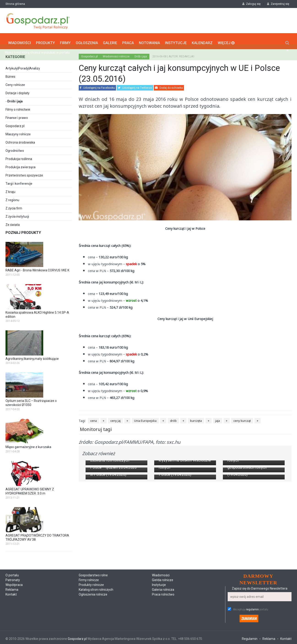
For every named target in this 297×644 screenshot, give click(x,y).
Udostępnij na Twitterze (135, 86)
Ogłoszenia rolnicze (93, 613)
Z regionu (12, 198)
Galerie (110, 40)
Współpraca (14, 603)
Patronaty (13, 598)
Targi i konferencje (19, 182)
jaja (218, 419)
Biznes (10, 75)
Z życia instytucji (17, 214)
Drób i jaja (15, 99)
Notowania (149, 40)
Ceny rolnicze (15, 83)
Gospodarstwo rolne (93, 593)
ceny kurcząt (242, 419)
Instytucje (176, 40)
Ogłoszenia (87, 40)
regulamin (252, 628)
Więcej (226, 40)
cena (93, 419)
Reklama (12, 608)
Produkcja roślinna (19, 157)
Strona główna (15, 4)
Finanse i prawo (17, 116)
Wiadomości (19, 40)
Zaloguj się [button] (251, 4)
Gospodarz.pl (15, 124)
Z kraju (10, 190)
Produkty (45, 40)
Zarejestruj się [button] (278, 4)
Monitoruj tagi (96, 427)
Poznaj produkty (23, 231)
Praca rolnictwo (163, 613)
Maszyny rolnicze (18, 132)
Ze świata (13, 223)
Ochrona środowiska (20, 140)
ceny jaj (115, 419)
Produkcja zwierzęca (20, 165)
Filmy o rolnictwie (18, 107)
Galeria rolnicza (163, 608)
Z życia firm (14, 206)
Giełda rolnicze (163, 598)
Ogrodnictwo (15, 149)
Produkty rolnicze (91, 603)
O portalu (12, 593)
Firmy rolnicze (89, 598)
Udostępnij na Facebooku (97, 86)
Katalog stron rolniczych (96, 608)
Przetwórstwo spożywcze (24, 173)
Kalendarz (202, 40)
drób (173, 419)
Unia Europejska (145, 419)
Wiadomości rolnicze (116, 54)
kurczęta (196, 419)
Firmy (65, 40)
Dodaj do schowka (169, 86)
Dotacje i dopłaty (18, 91)
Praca (128, 40)
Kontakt (11, 613)
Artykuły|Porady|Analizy (23, 66)
